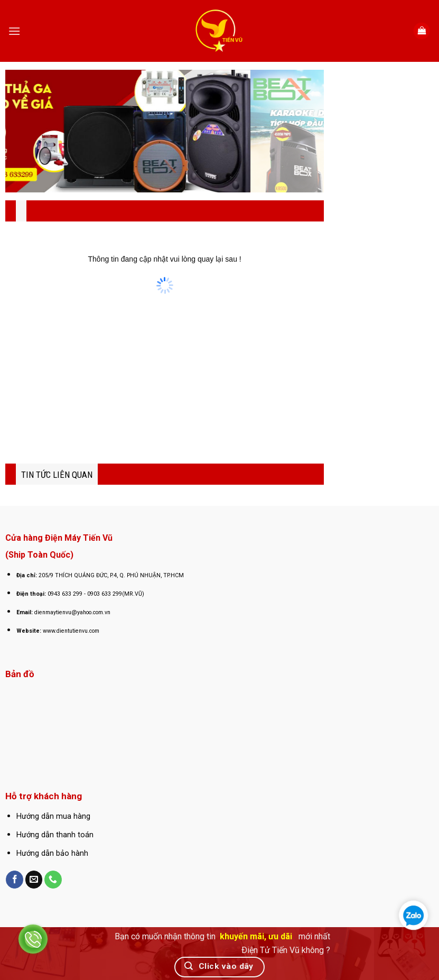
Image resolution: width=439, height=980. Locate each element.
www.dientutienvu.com (71, 631)
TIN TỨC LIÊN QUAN (57, 475)
